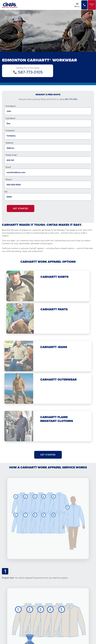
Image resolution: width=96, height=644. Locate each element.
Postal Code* (11, 155)
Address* (10, 143)
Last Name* (11, 118)
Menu (78, 5)
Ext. (6, 192)
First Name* (11, 106)
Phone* (9, 179)
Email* (8, 167)
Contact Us (92, 5)
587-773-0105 (30, 72)
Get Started (21, 208)
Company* (10, 130)
